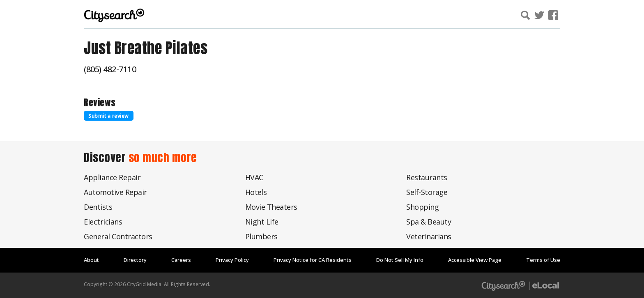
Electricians (103, 222)
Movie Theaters (271, 207)
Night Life (262, 222)
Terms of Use (543, 260)
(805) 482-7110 (110, 69)
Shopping (422, 207)
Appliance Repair (112, 177)
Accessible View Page (475, 260)
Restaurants (427, 177)
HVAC (254, 177)
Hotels (256, 192)
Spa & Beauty (429, 222)
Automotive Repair (115, 192)
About (91, 260)
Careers (181, 260)
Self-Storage (427, 192)
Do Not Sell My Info (400, 260)
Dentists (98, 207)
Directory (135, 260)
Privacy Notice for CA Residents (313, 260)
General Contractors (118, 236)
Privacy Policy (232, 260)
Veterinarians (429, 236)
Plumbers (261, 236)
